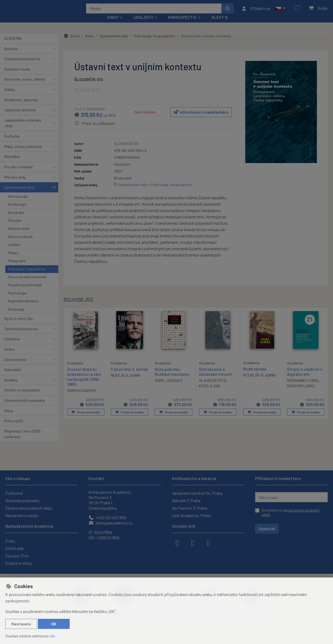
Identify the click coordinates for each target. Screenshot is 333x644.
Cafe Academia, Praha (191, 515)
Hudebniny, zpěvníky (21, 107)
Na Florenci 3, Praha (190, 508)
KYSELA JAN (209, 393)
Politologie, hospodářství (27, 276)
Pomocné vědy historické (27, 284)
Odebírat (267, 529)
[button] (280, 12)
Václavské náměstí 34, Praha (197, 493)
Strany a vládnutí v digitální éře (305, 379)
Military (13, 260)
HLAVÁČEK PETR (213, 388)
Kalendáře (13, 377)
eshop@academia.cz (111, 523)
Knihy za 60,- (15, 428)
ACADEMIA (13, 45)
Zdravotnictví (15, 366)
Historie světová (20, 244)
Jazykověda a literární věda (23, 130)
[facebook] (177, 542)
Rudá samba (255, 376)
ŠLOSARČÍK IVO (89, 87)
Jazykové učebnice (20, 117)
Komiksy (11, 387)
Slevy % (220, 24)
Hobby (10, 97)
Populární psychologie (25, 292)
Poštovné (14, 493)
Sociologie (16, 316)
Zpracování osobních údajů (29, 508)
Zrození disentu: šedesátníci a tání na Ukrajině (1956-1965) (84, 384)
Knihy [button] (113, 24)
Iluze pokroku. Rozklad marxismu (172, 379)
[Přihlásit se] (256, 12)
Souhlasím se (290, 512)
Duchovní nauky (17, 76)
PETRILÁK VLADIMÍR (259, 382)
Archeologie (17, 211)
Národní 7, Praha (186, 500)
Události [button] (143, 24)
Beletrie (11, 56)
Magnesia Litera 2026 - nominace (23, 441)
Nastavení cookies (22, 515)
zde (52, 636)
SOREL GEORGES (169, 388)
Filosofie (15, 228)
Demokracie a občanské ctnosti (216, 379)
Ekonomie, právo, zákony (25, 86)
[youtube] (208, 542)
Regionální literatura (23, 308)
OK (54, 624)
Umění (9, 356)
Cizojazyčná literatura (22, 66)
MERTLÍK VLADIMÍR (126, 383)
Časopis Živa (17, 556)
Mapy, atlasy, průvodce (23, 154)
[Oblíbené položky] (297, 12)
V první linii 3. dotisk (129, 376)
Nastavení (21, 624)
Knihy (89, 43)
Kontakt (96, 478)
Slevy (9, 418)
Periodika (12, 164)
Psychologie (17, 300)
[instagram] (193, 542)
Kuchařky (12, 143)
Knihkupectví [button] (182, 24)
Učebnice (12, 346)
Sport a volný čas (19, 326)
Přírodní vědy (15, 184)
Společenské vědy (19, 194)
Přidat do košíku (86, 419)
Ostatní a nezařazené (22, 397)
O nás (10, 541)
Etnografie (16, 219)
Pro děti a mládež (18, 174)
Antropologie (18, 204)
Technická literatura (21, 336)
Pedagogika (17, 268)
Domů (72, 43)
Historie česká (19, 236)
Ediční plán (15, 548)
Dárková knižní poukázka (25, 407)
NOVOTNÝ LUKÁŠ (301, 393)
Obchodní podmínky (22, 500)
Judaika (14, 252)
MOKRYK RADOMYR (82, 397)
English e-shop (19, 563)
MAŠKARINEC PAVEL (303, 388)
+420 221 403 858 (107, 517)
